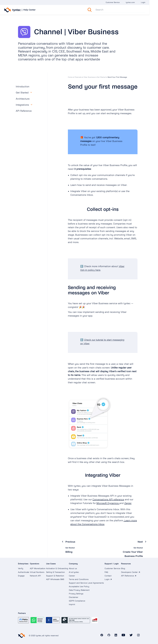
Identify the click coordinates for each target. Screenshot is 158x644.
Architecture (23, 99)
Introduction (23, 87)
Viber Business (89, 77)
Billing (69, 552)
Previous (70, 542)
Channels (78, 77)
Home (70, 77)
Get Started (101, 77)
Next (140, 542)
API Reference (24, 111)
